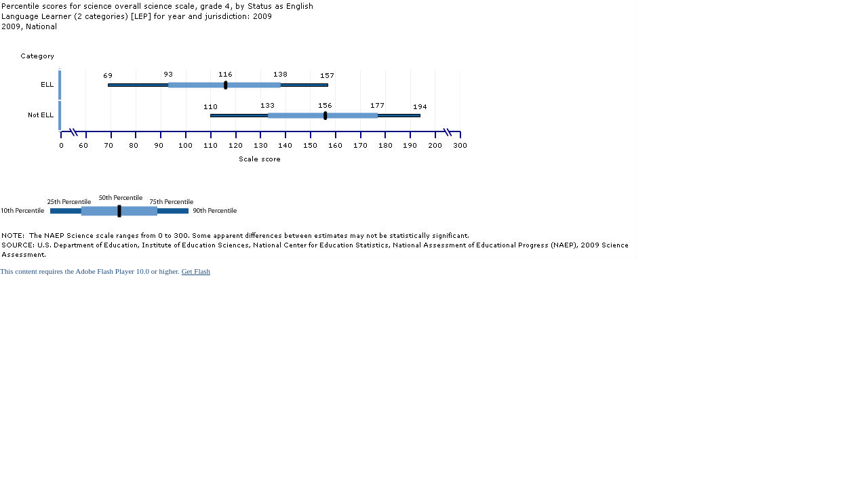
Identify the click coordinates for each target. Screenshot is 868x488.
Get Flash (196, 271)
